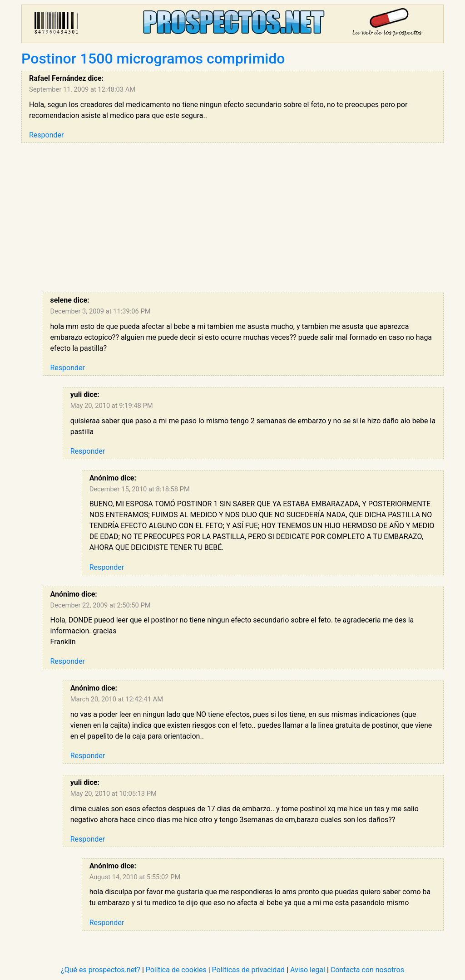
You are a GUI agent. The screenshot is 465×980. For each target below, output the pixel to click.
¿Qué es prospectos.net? (101, 970)
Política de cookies (176, 970)
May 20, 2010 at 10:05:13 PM (114, 794)
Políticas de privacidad (249, 970)
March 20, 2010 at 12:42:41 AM (117, 699)
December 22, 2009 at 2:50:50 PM (101, 605)
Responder (46, 135)
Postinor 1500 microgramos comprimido (153, 59)
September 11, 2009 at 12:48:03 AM (82, 89)
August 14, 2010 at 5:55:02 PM (135, 877)
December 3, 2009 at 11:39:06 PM (101, 311)
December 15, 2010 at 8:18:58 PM (140, 489)
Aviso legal (308, 970)
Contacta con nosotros (367, 970)
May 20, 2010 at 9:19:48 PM (112, 406)
